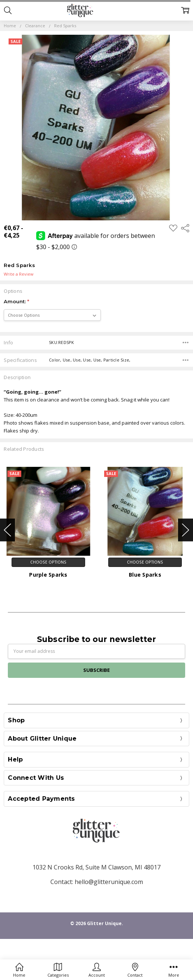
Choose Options (48, 562)
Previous (7, 530)
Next (186, 530)
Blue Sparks (145, 575)
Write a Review (19, 274)
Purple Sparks (48, 575)
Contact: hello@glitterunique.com (97, 882)
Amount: (16, 301)
